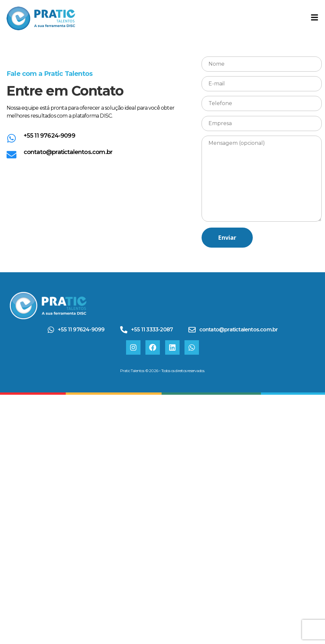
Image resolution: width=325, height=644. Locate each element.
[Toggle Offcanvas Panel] (314, 18)
